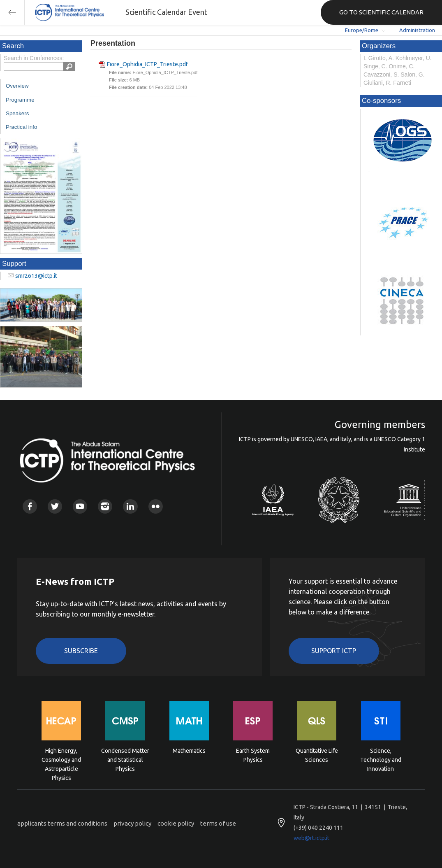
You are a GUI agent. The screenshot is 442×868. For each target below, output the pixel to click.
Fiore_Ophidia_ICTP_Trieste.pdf (147, 64)
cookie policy (176, 823)
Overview (17, 86)
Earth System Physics (253, 755)
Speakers (17, 113)
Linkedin (130, 506)
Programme (20, 100)
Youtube (80, 506)
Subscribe (81, 651)
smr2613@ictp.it (36, 276)
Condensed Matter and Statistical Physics (125, 759)
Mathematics (189, 751)
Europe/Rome (362, 30)
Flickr (156, 506)
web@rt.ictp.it (311, 838)
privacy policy (132, 823)
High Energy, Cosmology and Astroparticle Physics (61, 759)
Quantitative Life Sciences (317, 755)
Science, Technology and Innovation (381, 759)
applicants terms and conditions (62, 823)
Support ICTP (334, 651)
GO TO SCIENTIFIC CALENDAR (381, 12)
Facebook (30, 506)
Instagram (105, 506)
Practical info (21, 127)
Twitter (55, 506)
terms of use (218, 823)
